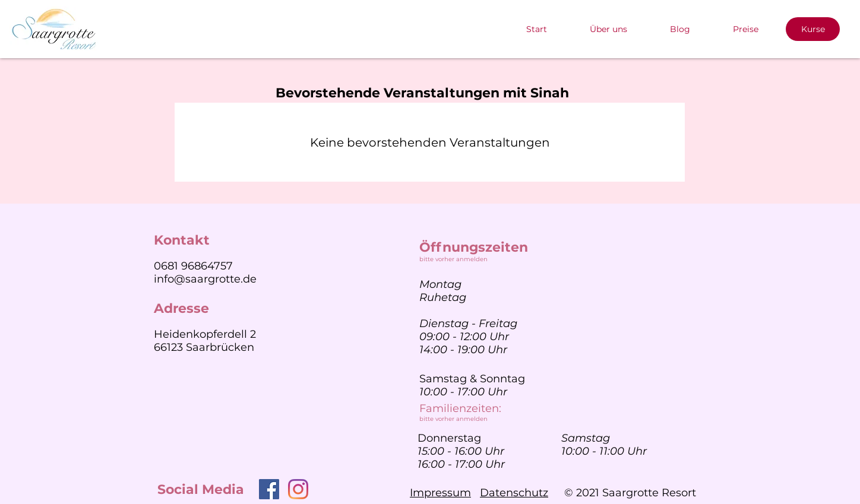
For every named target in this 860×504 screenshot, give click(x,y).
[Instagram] (298, 489)
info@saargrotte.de (205, 279)
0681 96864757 (193, 266)
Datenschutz (514, 493)
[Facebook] (269, 489)
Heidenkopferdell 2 (205, 334)
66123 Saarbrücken (204, 347)
